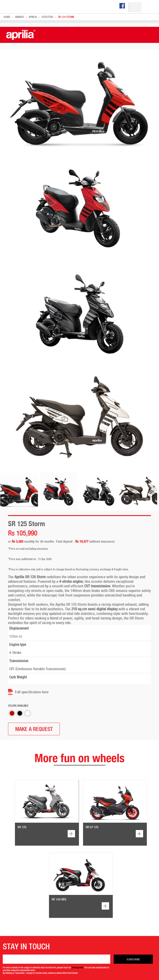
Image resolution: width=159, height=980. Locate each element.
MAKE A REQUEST (34, 729)
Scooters (47, 17)
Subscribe (133, 959)
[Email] (56, 959)
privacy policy (77, 967)
